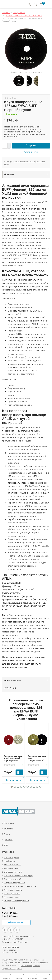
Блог (6, 845)
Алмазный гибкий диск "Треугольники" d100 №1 (37, 759)
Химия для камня (12, 868)
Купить (32, 146)
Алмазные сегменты (13, 890)
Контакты (8, 829)
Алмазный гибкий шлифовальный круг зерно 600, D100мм (13, 759)
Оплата (7, 834)
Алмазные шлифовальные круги (19, 876)
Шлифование (10, 861)
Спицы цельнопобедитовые (16, 901)
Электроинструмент (13, 872)
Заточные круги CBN (13, 879)
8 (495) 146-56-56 (10, 913)
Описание (9, 174)
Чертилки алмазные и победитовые (20, 886)
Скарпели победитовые (14, 883)
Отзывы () (10, 688)
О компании (9, 823)
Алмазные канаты (12, 897)
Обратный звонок (16, 922)
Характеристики (12, 680)
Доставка (8, 840)
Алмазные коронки (12, 865)
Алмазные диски (11, 858)
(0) (11, 765)
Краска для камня (12, 894)
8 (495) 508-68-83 (10, 916)
